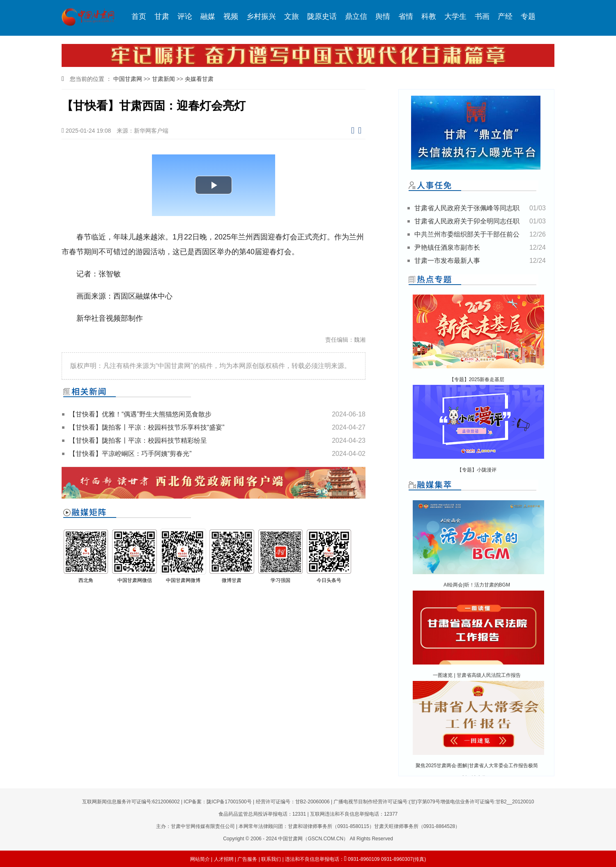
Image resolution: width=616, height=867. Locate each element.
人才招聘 (224, 859)
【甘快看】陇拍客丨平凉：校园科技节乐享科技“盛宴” (147, 427)
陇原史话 (322, 16)
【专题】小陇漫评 (477, 470)
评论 (185, 16)
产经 (505, 16)
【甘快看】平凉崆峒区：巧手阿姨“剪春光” (130, 454)
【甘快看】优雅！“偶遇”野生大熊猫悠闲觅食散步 (140, 414)
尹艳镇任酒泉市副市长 (447, 247)
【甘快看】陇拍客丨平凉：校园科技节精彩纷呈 (138, 440)
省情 (406, 16)
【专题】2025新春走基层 (477, 379)
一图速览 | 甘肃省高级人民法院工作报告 (477, 675)
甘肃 (162, 16)
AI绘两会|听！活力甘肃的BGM (477, 585)
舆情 (383, 16)
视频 (231, 16)
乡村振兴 (261, 16)
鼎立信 (356, 16)
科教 (429, 16)
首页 (139, 16)
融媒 (208, 16)
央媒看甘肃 (199, 79)
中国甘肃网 (128, 79)
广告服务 (247, 859)
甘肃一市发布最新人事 (447, 261)
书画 (482, 16)
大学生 (455, 16)
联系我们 (271, 859)
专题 (528, 16)
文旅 (292, 16)
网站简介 (200, 859)
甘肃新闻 (163, 79)
